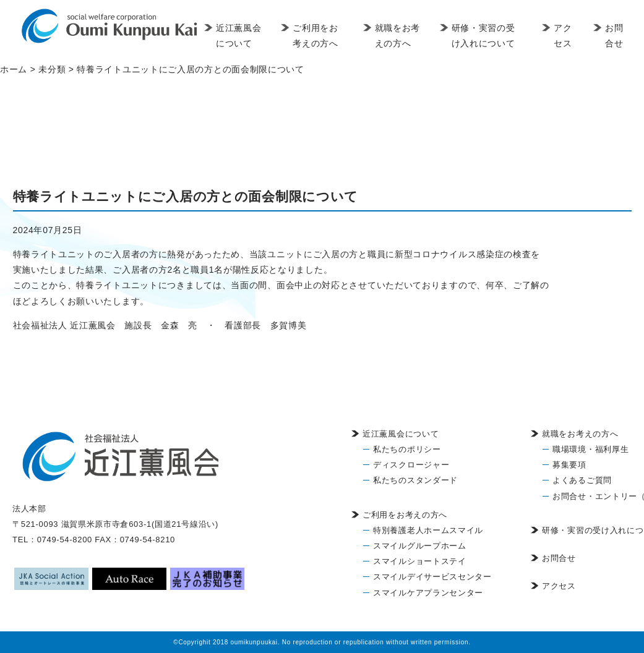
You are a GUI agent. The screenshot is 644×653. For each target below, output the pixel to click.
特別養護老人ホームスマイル (428, 530)
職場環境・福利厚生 (590, 449)
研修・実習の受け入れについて (486, 36)
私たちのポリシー (407, 449)
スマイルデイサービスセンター (432, 577)
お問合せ (615, 36)
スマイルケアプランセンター (428, 593)
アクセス (564, 36)
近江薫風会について (241, 43)
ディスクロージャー (411, 465)
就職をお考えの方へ (397, 43)
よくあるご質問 (582, 480)
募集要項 (569, 465)
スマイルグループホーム (420, 546)
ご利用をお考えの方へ (321, 36)
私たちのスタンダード (415, 480)
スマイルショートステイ (420, 561)
